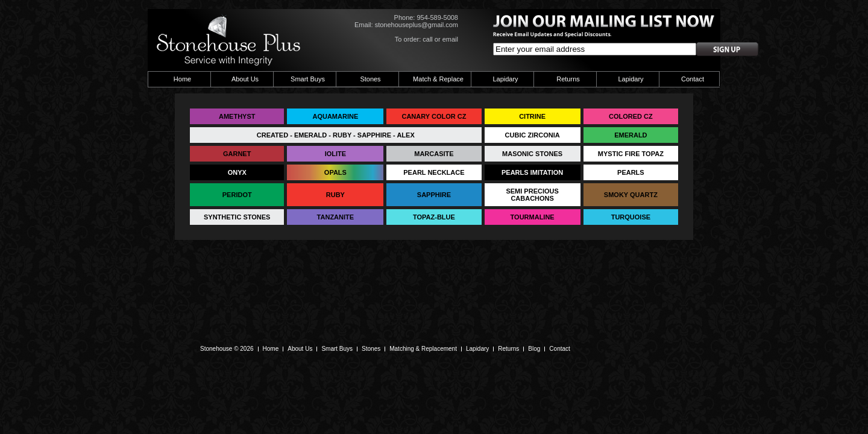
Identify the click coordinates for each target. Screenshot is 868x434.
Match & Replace (438, 79)
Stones (370, 79)
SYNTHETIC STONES (237, 217)
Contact (693, 79)
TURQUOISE (631, 217)
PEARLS (631, 172)
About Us (245, 79)
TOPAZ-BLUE (434, 217)
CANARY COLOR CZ (434, 116)
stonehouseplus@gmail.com (417, 25)
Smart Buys (308, 79)
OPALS (335, 172)
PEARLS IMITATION (532, 172)
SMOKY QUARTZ (631, 195)
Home (182, 79)
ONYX (237, 172)
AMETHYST (237, 116)
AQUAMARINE (335, 116)
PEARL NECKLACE (434, 172)
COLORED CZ (631, 116)
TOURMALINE (533, 217)
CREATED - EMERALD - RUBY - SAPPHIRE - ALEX (336, 135)
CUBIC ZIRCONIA (533, 135)
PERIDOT (237, 195)
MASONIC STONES (532, 154)
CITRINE (532, 116)
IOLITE (335, 154)
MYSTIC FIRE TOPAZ (631, 154)
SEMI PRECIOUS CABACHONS (532, 195)
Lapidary (505, 79)
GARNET (237, 154)
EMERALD (631, 135)
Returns (568, 79)
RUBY (335, 195)
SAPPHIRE (434, 195)
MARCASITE (434, 154)
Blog (534, 349)
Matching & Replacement (423, 349)
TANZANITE (336, 217)
